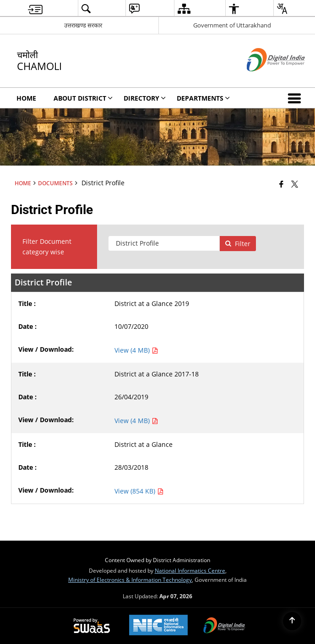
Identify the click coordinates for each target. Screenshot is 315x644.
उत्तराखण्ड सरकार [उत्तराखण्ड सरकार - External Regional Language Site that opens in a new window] (83, 25)
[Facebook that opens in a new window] (281, 184)
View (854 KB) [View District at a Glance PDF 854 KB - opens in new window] (139, 491)
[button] (296, 98)
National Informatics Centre (190, 570)
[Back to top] (292, 621)
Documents (55, 183)
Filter (238, 244)
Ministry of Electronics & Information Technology (130, 580)
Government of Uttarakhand (232, 25)
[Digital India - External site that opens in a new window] (264, 79)
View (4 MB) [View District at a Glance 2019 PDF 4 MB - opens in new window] (136, 350)
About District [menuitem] (83, 98)
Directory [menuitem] (145, 98)
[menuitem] (35, 8)
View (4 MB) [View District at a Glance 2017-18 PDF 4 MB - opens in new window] (136, 421)
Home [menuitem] (26, 98)
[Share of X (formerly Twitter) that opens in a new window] (295, 184)
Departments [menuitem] (203, 98)
